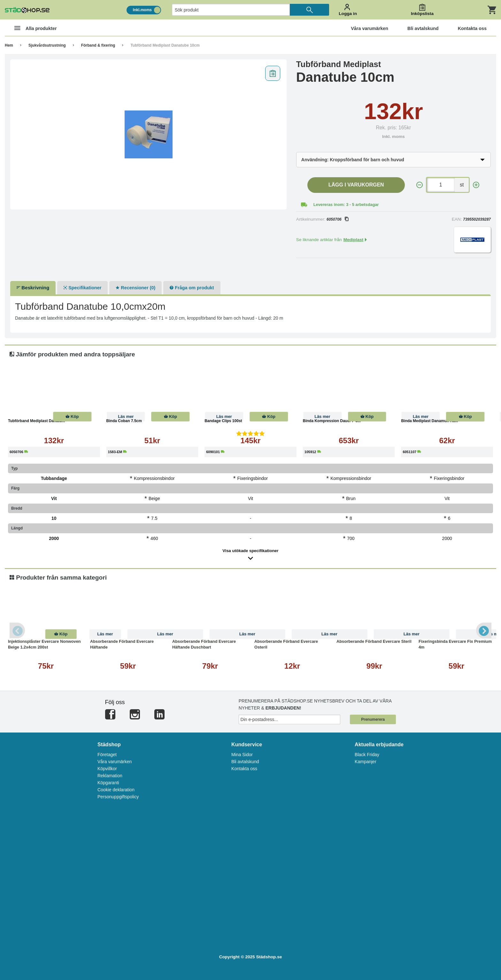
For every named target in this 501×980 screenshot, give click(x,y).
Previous (18, 630)
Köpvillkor (107, 769)
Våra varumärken (115, 762)
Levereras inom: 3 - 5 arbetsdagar (346, 205)
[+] (476, 185)
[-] (420, 185)
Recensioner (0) (135, 288)
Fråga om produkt (192, 288)
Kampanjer (366, 762)
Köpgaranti (108, 783)
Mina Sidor (242, 755)
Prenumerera (373, 719)
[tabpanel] (148, 134)
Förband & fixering (98, 45)
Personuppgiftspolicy (118, 797)
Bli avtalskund (245, 762)
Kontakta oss (244, 769)
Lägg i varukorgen (356, 185)
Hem (9, 45)
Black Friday (367, 755)
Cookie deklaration (116, 790)
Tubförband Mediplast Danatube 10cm (165, 45)
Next (483, 630)
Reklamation (110, 776)
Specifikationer (82, 288)
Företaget (107, 755)
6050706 (337, 219)
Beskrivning (33, 288)
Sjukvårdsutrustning (47, 45)
